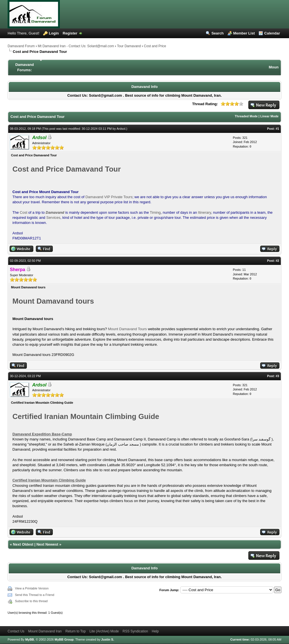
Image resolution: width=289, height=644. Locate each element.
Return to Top (76, 631)
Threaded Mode (246, 116)
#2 (277, 261)
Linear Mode (269, 116)
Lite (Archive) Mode (104, 631)
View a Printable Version (32, 588)
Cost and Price (155, 46)
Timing (155, 212)
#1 (277, 129)
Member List (244, 33)
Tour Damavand (129, 46)
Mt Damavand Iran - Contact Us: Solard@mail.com (76, 46)
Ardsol (121, 129)
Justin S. (108, 639)
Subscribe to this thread (31, 601)
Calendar (272, 33)
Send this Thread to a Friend (35, 595)
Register (70, 33)
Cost (24, 212)
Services (53, 218)
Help (155, 631)
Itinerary (205, 212)
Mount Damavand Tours (128, 329)
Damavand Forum (21, 46)
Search (217, 33)
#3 (277, 376)
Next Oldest (23, 544)
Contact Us (16, 631)
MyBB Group (64, 639)
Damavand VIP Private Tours (109, 197)
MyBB (29, 639)
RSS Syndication (135, 631)
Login (54, 33)
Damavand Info (144, 87)
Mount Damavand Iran (45, 631)
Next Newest (47, 544)
